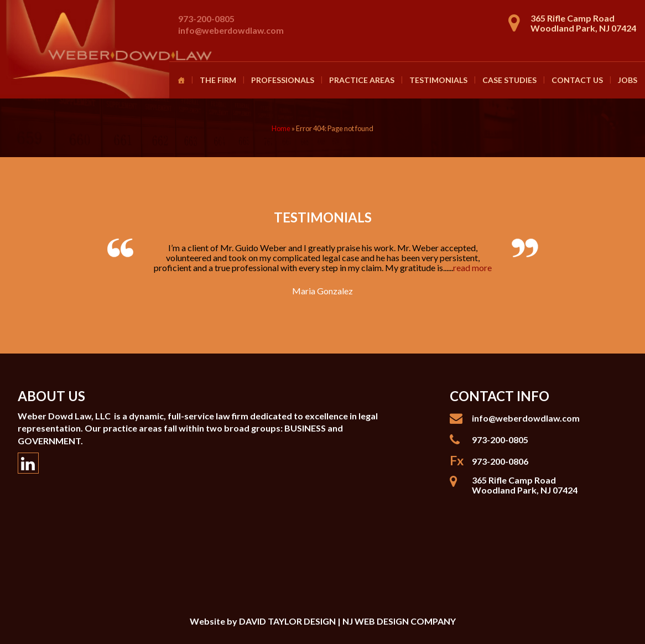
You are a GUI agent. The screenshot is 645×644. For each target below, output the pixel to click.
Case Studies (509, 80)
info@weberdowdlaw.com (231, 30)
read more (472, 268)
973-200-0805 (206, 19)
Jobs (628, 80)
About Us (51, 396)
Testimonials (438, 80)
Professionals (283, 80)
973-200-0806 (500, 461)
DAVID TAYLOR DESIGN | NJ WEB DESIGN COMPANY (347, 621)
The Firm (218, 80)
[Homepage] (181, 80)
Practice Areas (362, 80)
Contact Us (577, 80)
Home (281, 128)
